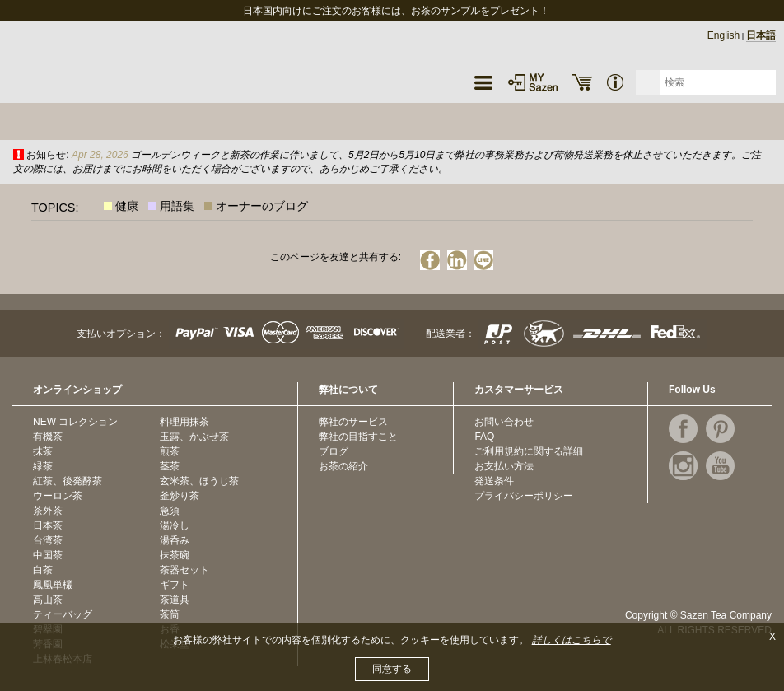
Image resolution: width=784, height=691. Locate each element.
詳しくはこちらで (572, 640)
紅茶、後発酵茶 (68, 481)
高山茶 (48, 600)
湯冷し (175, 525)
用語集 (177, 206)
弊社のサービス (353, 422)
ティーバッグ (63, 614)
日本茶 (48, 525)
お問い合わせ (504, 422)
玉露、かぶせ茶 (194, 437)
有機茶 (48, 437)
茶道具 (175, 600)
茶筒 (170, 614)
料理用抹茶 (184, 422)
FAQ (484, 437)
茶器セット (184, 570)
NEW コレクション (75, 422)
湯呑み (175, 540)
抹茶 (43, 451)
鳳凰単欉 (53, 585)
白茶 (43, 570)
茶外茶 (48, 511)
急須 (170, 511)
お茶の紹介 (343, 466)
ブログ (334, 451)
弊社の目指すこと (358, 437)
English (723, 35)
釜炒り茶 (180, 496)
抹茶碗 (175, 555)
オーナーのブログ (262, 206)
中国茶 (48, 555)
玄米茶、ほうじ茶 (199, 481)
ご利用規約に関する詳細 (529, 451)
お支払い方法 (504, 466)
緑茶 (43, 466)
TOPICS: (55, 208)
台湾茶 (48, 540)
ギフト (175, 585)
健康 (127, 206)
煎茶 (170, 451)
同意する (392, 669)
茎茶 (170, 466)
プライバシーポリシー (524, 496)
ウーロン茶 (58, 496)
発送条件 (494, 481)
